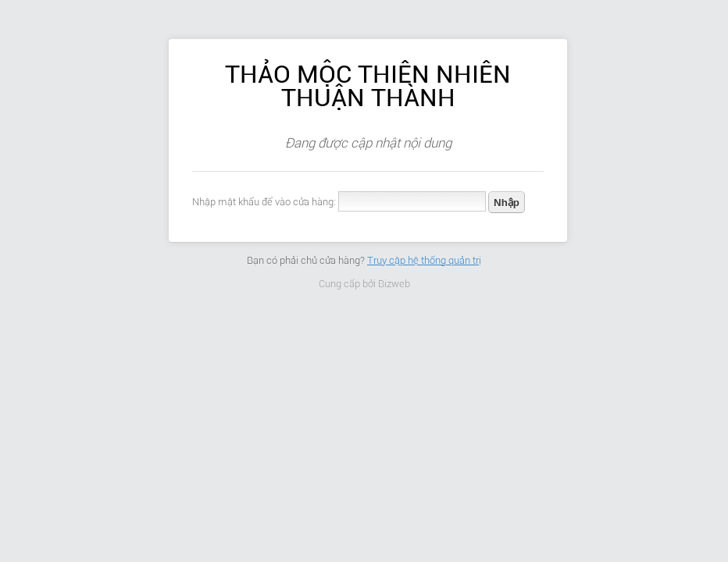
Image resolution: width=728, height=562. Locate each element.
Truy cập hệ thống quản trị (424, 260)
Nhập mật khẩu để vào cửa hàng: (264, 202)
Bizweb (394, 284)
